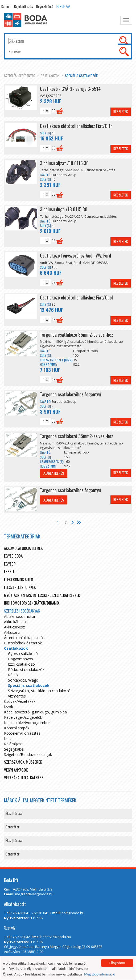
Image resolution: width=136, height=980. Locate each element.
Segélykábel (14, 749)
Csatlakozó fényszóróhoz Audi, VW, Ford (75, 255)
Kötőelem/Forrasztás (22, 733)
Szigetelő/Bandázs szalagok (28, 754)
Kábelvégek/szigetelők (23, 717)
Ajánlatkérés (54, 473)
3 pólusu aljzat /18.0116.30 (64, 163)
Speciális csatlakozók (81, 76)
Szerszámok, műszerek (23, 762)
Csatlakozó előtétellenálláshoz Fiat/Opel (76, 297)
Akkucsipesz (14, 627)
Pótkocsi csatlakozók (26, 669)
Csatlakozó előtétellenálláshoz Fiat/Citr (76, 126)
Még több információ (100, 974)
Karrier (6, 6)
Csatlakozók (50, 76)
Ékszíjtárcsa (14, 813)
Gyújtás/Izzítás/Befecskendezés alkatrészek (42, 595)
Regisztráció (45, 6)
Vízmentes (17, 696)
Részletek (121, 112)
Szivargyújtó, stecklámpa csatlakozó (39, 691)
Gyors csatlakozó (23, 654)
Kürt (8, 739)
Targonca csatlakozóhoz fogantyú (70, 394)
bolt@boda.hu (73, 913)
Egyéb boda (13, 556)
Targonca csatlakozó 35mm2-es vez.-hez (77, 335)
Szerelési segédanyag (20, 76)
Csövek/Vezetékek (20, 701)
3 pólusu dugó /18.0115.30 (64, 209)
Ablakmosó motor (20, 616)
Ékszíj (9, 571)
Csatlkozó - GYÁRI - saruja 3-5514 (70, 89)
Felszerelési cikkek (20, 587)
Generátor (12, 827)
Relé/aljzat (13, 744)
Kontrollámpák (17, 728)
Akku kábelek (15, 622)
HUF (63, 6)
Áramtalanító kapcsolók (24, 638)
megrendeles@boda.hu (34, 894)
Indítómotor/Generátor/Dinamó (31, 603)
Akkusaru (12, 632)
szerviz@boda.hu (57, 937)
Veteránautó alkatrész (24, 777)
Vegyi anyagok (16, 770)
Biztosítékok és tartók (23, 643)
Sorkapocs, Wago (23, 680)
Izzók (9, 707)
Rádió (13, 675)
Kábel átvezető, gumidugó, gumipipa (35, 712)
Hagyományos (20, 659)
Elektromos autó (18, 579)
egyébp (10, 564)
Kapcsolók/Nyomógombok (27, 723)
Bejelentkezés (24, 6)
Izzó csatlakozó (21, 664)
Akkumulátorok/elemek (23, 548)
